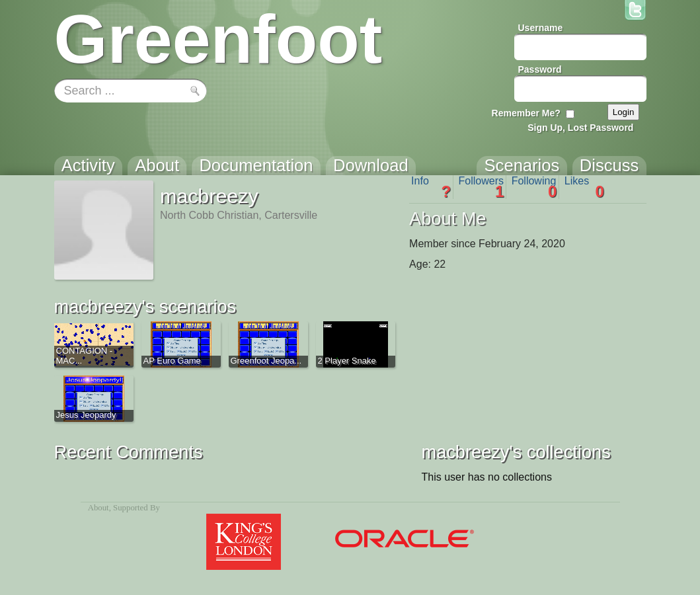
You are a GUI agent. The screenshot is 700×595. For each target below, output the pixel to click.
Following (534, 187)
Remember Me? (526, 113)
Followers (482, 187)
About (98, 508)
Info (431, 187)
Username (541, 28)
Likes (584, 187)
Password (540, 69)
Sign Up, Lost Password (580, 128)
